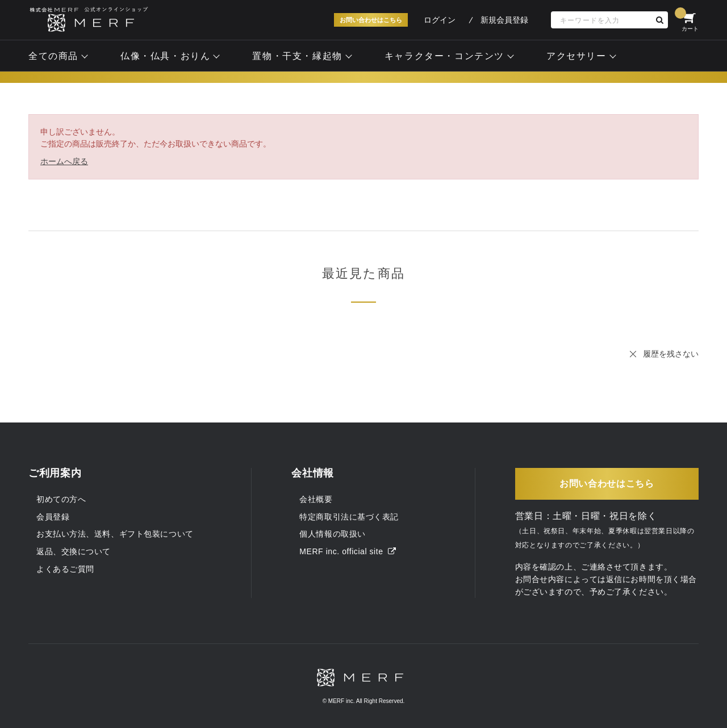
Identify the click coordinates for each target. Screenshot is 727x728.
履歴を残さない (671, 354)
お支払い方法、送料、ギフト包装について (115, 534)
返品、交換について (74, 551)
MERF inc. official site (348, 551)
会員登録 (53, 517)
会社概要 (316, 499)
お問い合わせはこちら (371, 20)
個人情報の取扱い (332, 534)
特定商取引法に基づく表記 (349, 517)
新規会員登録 (504, 20)
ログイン (440, 20)
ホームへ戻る (64, 161)
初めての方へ (61, 499)
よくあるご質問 (65, 569)
